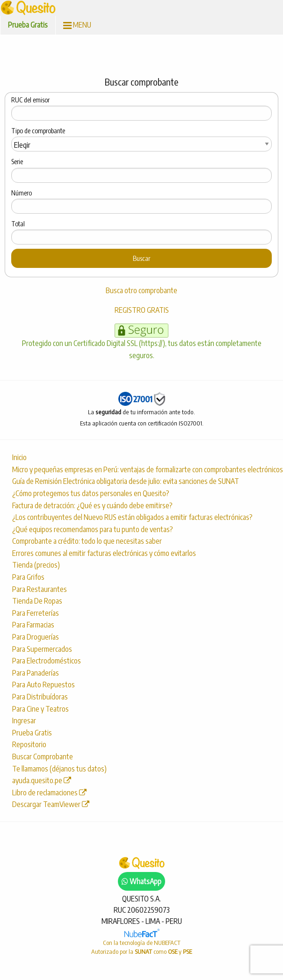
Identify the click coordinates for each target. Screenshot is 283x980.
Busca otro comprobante (141, 290)
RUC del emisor (30, 100)
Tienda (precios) (36, 565)
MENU (77, 25)
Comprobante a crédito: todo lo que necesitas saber (87, 541)
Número (22, 193)
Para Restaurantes (40, 589)
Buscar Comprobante (43, 757)
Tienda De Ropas (37, 601)
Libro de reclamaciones (49, 793)
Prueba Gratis (28, 25)
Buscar (141, 258)
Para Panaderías (36, 673)
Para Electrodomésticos (47, 661)
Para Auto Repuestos (44, 685)
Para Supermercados (42, 649)
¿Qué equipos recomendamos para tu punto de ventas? (93, 529)
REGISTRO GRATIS (142, 310)
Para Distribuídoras (40, 697)
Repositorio (29, 744)
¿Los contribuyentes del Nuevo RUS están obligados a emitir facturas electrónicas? (132, 517)
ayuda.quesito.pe (42, 780)
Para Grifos (28, 577)
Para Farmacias (33, 625)
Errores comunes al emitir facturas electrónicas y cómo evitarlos (104, 553)
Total (18, 224)
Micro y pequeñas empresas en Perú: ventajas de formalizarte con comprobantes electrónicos (145, 469)
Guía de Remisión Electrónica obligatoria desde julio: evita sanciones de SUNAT (126, 481)
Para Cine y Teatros (40, 709)
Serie (17, 162)
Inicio (19, 457)
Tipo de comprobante (38, 131)
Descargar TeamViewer (51, 804)
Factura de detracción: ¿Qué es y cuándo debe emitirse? (92, 505)
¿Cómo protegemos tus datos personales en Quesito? (91, 493)
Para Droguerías (36, 637)
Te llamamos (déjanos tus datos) (59, 769)
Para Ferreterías (36, 613)
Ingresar (24, 721)
